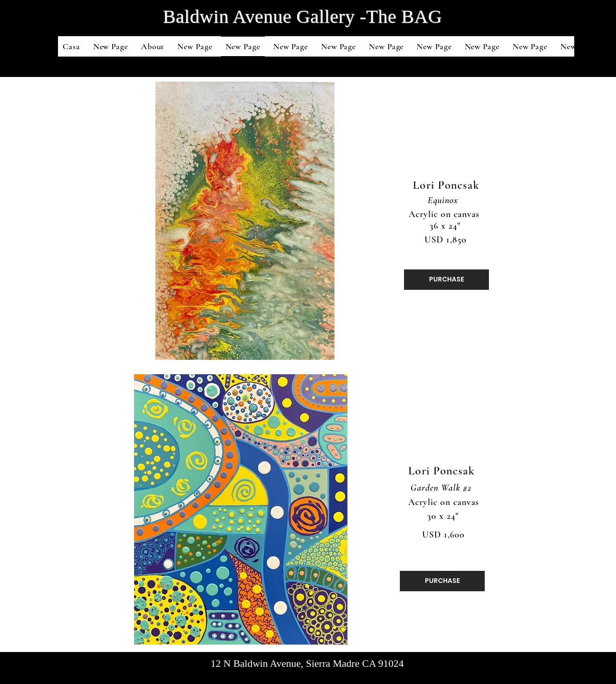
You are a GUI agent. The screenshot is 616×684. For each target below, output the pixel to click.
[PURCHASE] (446, 280)
